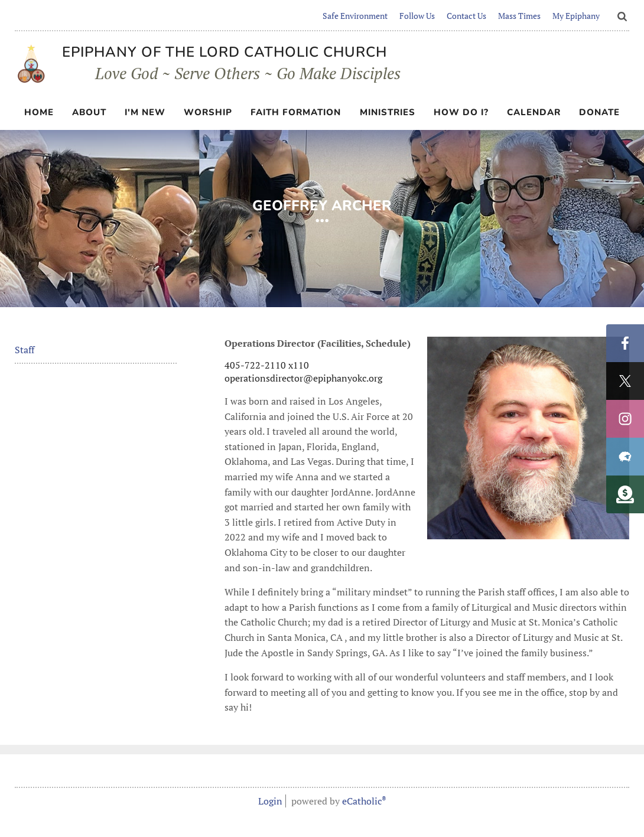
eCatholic (364, 801)
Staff (25, 350)
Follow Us (417, 16)
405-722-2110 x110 (267, 365)
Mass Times (519, 16)
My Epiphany (576, 16)
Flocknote (625, 457)
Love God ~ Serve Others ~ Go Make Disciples (214, 72)
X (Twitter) (625, 381)
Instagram (625, 419)
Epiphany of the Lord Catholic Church (225, 52)
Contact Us (466, 16)
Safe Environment (355, 16)
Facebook (625, 343)
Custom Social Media (625, 494)
